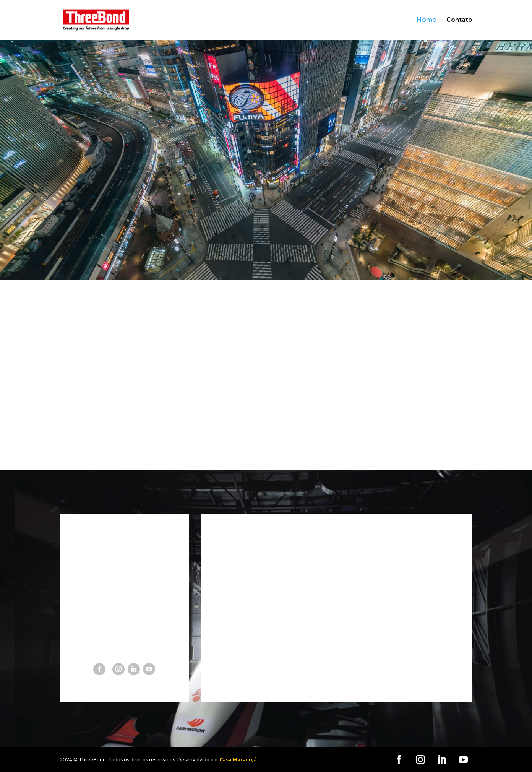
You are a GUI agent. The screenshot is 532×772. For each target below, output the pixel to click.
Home (427, 20)
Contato (459, 20)
